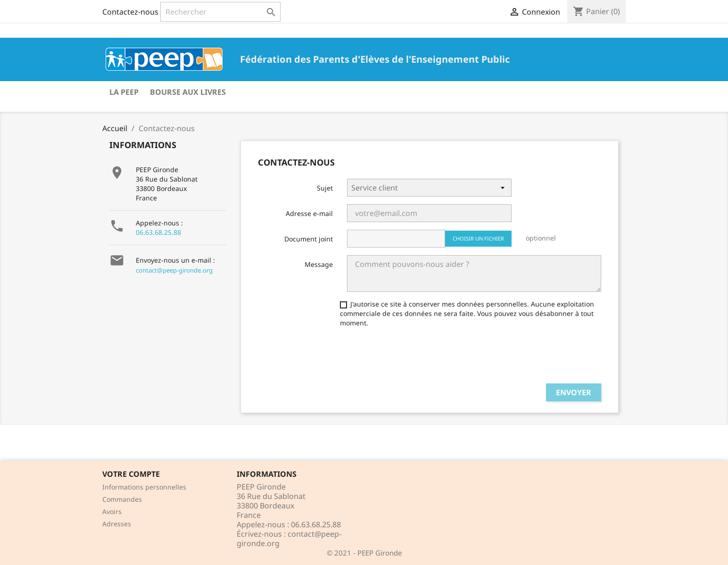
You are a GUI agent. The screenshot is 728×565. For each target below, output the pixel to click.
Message (319, 264)
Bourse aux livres (188, 92)
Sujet (325, 188)
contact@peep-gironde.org (174, 270)
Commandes (122, 499)
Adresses (117, 524)
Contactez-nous (130, 12)
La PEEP (124, 92)
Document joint (309, 239)
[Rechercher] (220, 12)
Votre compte (131, 474)
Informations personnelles (144, 487)
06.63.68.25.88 (158, 232)
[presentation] (419, 357)
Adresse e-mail (309, 213)
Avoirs (112, 511)
